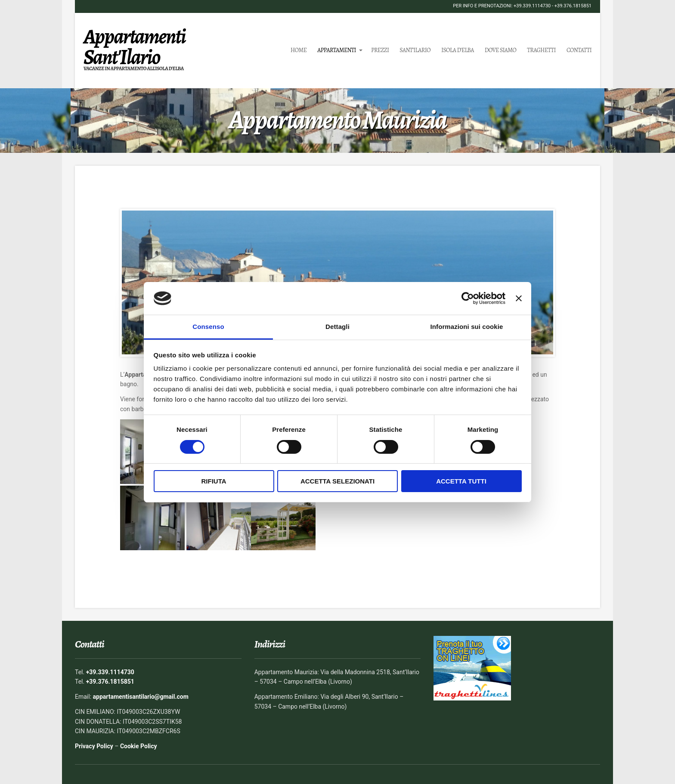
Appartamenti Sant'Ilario (135, 46)
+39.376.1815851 (573, 6)
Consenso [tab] (208, 327)
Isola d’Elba (458, 50)
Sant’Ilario (415, 50)
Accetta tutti (461, 481)
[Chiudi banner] (519, 298)
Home (299, 50)
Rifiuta (214, 481)
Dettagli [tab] (337, 327)
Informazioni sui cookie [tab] (467, 327)
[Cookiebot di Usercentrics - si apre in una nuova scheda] (468, 298)
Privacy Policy (94, 746)
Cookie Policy (139, 746)
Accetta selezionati (337, 481)
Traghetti (541, 50)
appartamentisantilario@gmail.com (141, 697)
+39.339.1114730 (532, 6)
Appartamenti (337, 50)
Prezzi (380, 50)
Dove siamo (501, 50)
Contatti (579, 50)
